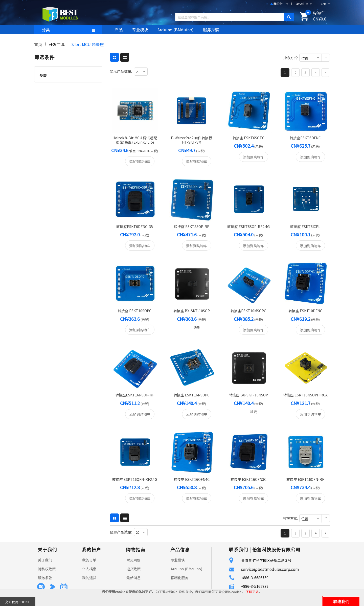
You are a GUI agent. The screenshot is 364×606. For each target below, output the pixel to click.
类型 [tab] (43, 76)
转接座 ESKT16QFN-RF (305, 479)
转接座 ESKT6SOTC (248, 138)
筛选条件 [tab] (44, 57)
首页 (38, 44)
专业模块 (178, 560)
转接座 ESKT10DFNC (305, 311)
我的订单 (89, 560)
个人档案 (89, 569)
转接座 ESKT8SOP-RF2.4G (248, 227)
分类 (46, 30)
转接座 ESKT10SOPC (135, 311)
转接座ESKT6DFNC (305, 138)
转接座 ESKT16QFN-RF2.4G (135, 479)
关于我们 (45, 560)
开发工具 (57, 44)
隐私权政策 (47, 569)
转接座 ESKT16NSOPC (191, 395)
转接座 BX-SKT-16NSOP (248, 395)
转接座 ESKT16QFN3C (248, 479)
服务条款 (45, 578)
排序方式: (291, 58)
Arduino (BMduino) (186, 569)
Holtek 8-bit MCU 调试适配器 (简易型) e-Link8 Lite (135, 140)
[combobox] (233, 17)
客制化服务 (179, 578)
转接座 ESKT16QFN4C (192, 479)
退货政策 (133, 569)
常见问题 (133, 560)
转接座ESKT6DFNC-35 (135, 227)
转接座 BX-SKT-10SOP (192, 311)
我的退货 (89, 578)
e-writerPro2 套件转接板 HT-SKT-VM (191, 140)
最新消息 (133, 578)
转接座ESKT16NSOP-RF (135, 395)
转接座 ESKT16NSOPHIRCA (305, 395)
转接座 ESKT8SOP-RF (191, 227)
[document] (182, 598)
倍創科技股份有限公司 (276, 549)
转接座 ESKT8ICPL (305, 227)
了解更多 (252, 592)
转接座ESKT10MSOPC (248, 311)
